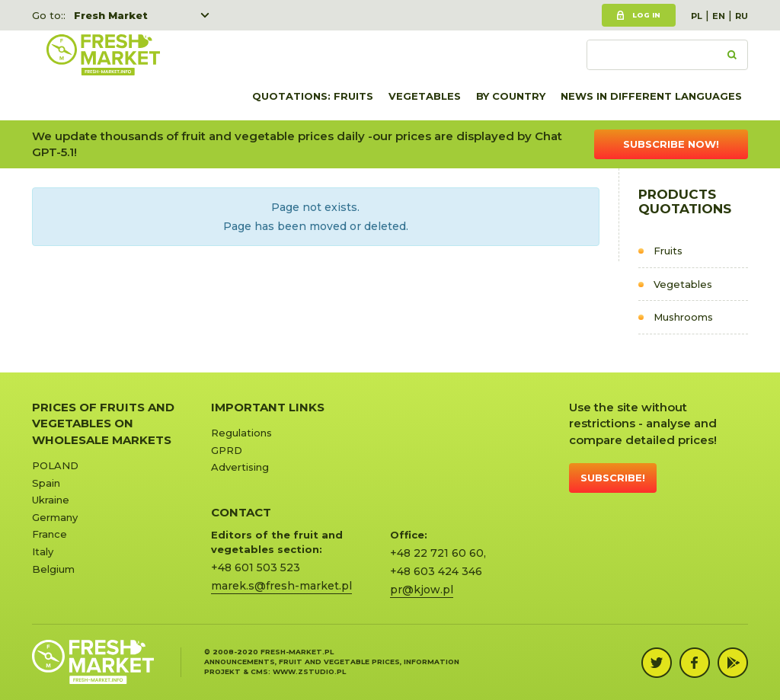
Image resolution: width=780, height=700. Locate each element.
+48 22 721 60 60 (437, 553)
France (50, 534)
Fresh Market (111, 15)
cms (259, 671)
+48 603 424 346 (436, 571)
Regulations (241, 433)
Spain (46, 483)
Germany (55, 517)
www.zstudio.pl (309, 671)
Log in (646, 15)
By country (511, 96)
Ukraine (51, 500)
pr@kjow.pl (422, 590)
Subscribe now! (671, 144)
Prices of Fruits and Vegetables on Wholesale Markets (103, 424)
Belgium (53, 569)
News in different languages (651, 96)
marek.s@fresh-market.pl (281, 586)
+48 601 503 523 (256, 567)
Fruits (668, 251)
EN (719, 16)
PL (697, 16)
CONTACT (241, 512)
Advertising (240, 467)
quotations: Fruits (313, 96)
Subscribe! (613, 478)
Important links (268, 407)
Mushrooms (683, 317)
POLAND (55, 465)
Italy (43, 551)
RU (742, 16)
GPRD (227, 450)
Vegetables (425, 96)
